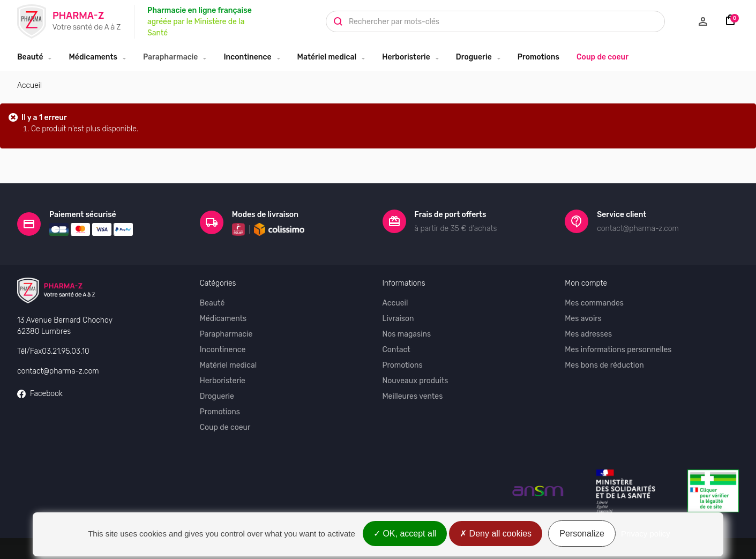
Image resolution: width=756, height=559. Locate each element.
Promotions (538, 57)
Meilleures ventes (413, 394)
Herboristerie (406, 57)
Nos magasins (407, 332)
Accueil (29, 85)
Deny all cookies (496, 534)
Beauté (30, 57)
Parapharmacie (170, 57)
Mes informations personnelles (618, 348)
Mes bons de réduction (604, 363)
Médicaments (93, 57)
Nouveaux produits (416, 379)
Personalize (582, 534)
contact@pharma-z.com (58, 369)
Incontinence (247, 57)
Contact (396, 348)
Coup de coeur (602, 57)
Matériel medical (327, 57)
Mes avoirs (583, 316)
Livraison (398, 316)
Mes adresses (588, 332)
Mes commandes (594, 301)
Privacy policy (646, 534)
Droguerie (474, 57)
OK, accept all (405, 534)
